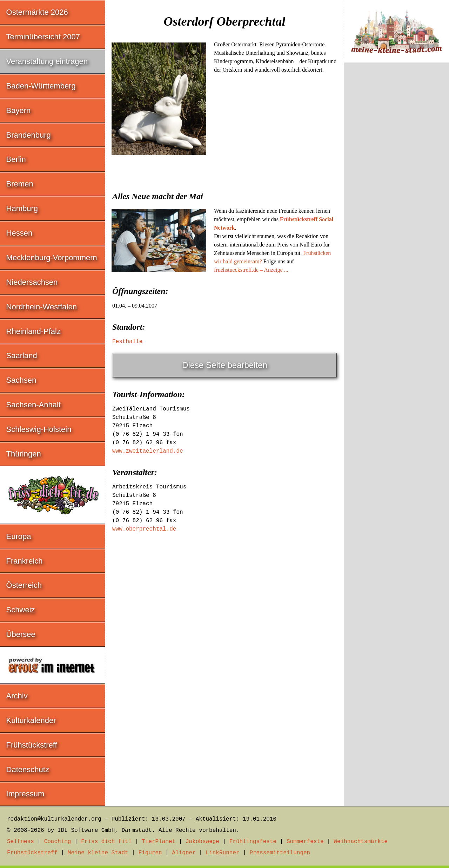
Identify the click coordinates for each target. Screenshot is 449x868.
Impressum (25, 794)
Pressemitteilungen (280, 853)
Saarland (22, 356)
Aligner (184, 853)
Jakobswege (202, 842)
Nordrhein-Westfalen (42, 307)
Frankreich (25, 561)
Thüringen (24, 454)
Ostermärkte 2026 (37, 12)
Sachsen (21, 380)
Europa (19, 536)
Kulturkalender (31, 720)
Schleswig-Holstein (39, 429)
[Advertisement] (224, 210)
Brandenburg (29, 135)
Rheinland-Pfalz (33, 331)
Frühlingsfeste (253, 842)
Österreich (24, 585)
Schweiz (21, 610)
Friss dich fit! (106, 842)
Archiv (17, 696)
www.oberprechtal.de (144, 529)
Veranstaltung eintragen (47, 61)
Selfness (21, 842)
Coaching (58, 842)
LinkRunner (223, 853)
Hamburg (22, 208)
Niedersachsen (32, 282)
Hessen (19, 233)
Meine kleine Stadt (98, 853)
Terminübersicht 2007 (43, 37)
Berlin (16, 159)
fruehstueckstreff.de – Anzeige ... (251, 270)
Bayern (19, 110)
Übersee (21, 634)
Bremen (20, 184)
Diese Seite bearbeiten (225, 365)
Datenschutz (28, 770)
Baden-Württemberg (41, 86)
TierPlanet (159, 842)
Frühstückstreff (32, 745)
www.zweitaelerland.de (148, 451)
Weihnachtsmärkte (361, 842)
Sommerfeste (305, 842)
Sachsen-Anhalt (33, 405)
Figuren (150, 853)
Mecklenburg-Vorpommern (52, 258)
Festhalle (127, 342)
